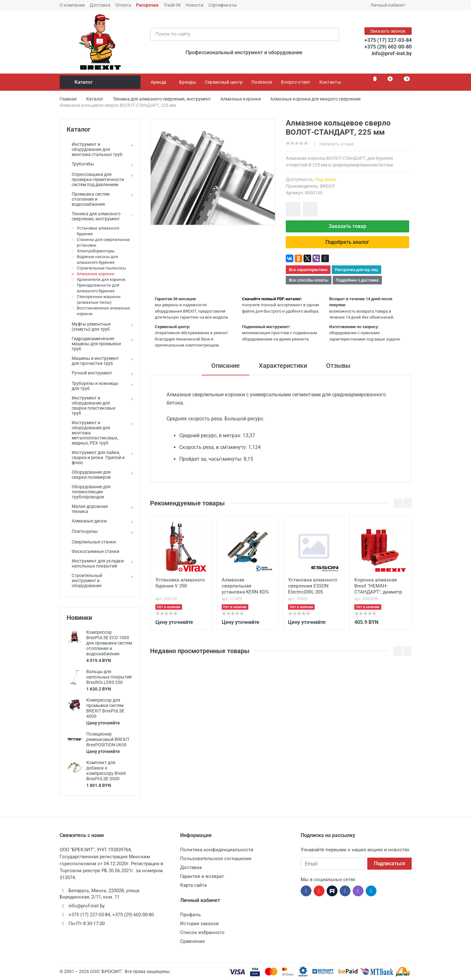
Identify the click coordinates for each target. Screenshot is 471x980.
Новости (194, 5)
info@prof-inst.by (392, 53)
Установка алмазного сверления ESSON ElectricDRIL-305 (313, 586)
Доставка (100, 5)
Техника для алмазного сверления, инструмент (94, 216)
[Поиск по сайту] (238, 34)
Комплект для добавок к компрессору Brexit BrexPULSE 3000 (106, 771)
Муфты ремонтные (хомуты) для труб (89, 327)
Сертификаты (223, 5)
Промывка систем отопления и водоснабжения (88, 199)
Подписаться (389, 863)
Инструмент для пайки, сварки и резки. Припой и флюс (96, 458)
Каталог (101, 82)
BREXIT (327, 186)
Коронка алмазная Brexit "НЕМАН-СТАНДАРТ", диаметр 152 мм (378, 587)
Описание (226, 366)
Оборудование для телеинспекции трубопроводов (89, 492)
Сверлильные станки (91, 542)
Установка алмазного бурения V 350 (180, 583)
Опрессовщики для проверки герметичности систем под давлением (95, 179)
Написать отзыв (337, 144)
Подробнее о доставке (357, 280)
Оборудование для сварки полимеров (89, 475)
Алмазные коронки (96, 274)
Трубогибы (80, 164)
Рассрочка (147, 5)
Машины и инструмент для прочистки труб (93, 361)
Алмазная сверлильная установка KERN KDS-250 (246, 587)
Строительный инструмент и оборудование (84, 581)
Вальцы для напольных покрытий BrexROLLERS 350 (109, 677)
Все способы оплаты (309, 280)
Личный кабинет (390, 5)
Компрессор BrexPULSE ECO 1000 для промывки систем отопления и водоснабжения (109, 643)
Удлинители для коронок (101, 279)
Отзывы (338, 366)
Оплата (123, 5)
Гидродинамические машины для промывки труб (94, 344)
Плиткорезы (82, 531)
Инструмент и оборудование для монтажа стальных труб (95, 149)
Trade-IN (172, 5)
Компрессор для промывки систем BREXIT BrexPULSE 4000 (105, 708)
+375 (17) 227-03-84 (388, 40)
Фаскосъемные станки (93, 551)
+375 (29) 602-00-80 (388, 47)
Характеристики (283, 366)
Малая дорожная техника (87, 509)
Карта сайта (193, 885)
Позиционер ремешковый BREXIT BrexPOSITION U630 (108, 739)
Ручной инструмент (89, 373)
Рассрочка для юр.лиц (357, 270)
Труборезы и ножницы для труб (92, 386)
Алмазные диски (87, 521)
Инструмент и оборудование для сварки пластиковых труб (91, 406)
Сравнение (193, 941)
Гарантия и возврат (202, 876)
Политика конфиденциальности (217, 850)
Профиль (190, 915)
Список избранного (202, 932)
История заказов (200, 924)
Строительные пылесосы (101, 268)
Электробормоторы (96, 251)
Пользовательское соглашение (216, 859)
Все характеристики (308, 270)
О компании (72, 5)
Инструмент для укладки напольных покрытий (95, 563)
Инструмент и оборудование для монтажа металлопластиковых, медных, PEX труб (92, 433)
